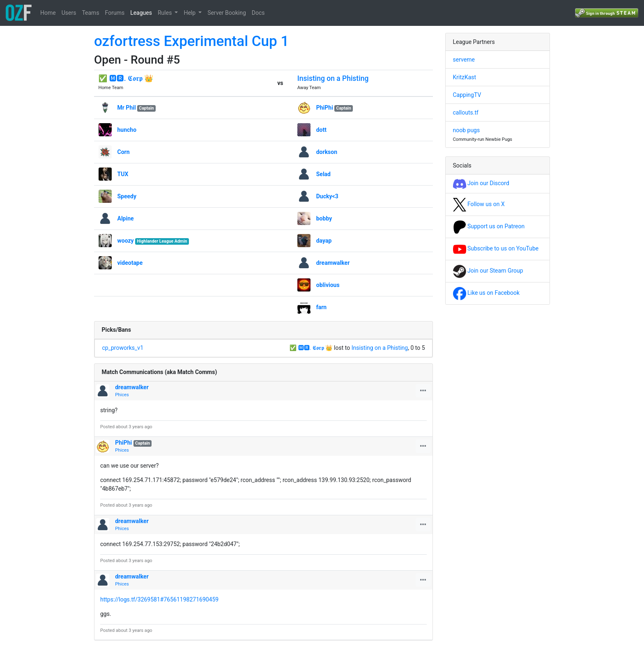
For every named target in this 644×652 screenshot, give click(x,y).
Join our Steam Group (488, 271)
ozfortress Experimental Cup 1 (191, 41)
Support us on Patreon (489, 226)
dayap (324, 241)
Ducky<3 (327, 196)
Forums (115, 13)
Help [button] (190, 13)
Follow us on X (479, 204)
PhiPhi (325, 108)
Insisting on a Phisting (333, 78)
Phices (122, 395)
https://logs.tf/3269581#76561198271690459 (159, 599)
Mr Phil (127, 108)
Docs (258, 13)
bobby (324, 218)
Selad (323, 174)
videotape (130, 263)
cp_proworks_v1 (123, 348)
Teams (90, 13)
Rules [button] (166, 13)
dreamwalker (333, 263)
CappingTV (467, 95)
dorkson (327, 152)
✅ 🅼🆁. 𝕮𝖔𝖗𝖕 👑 (126, 78)
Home (48, 13)
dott (321, 130)
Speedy (127, 196)
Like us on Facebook (486, 293)
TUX (123, 174)
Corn (124, 152)
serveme (464, 60)
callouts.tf (466, 112)
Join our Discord (481, 183)
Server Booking (227, 13)
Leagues (141, 13)
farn (321, 307)
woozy (126, 241)
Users (69, 13)
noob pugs (467, 130)
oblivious (328, 285)
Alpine (126, 218)
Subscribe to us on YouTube (496, 248)
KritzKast (465, 77)
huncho (127, 130)
